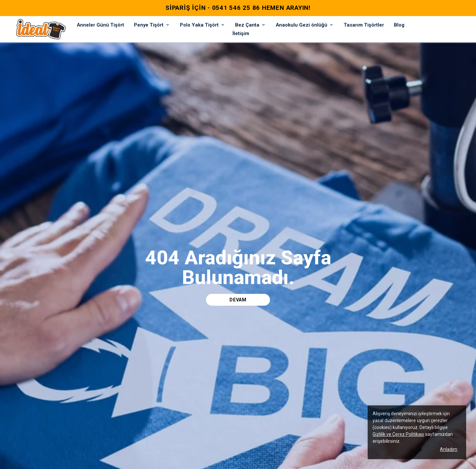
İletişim (241, 33)
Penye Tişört (152, 25)
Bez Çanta (250, 25)
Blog (399, 25)
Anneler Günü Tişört (100, 25)
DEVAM (238, 300)
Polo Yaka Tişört (203, 25)
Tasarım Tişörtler (364, 25)
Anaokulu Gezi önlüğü (305, 25)
